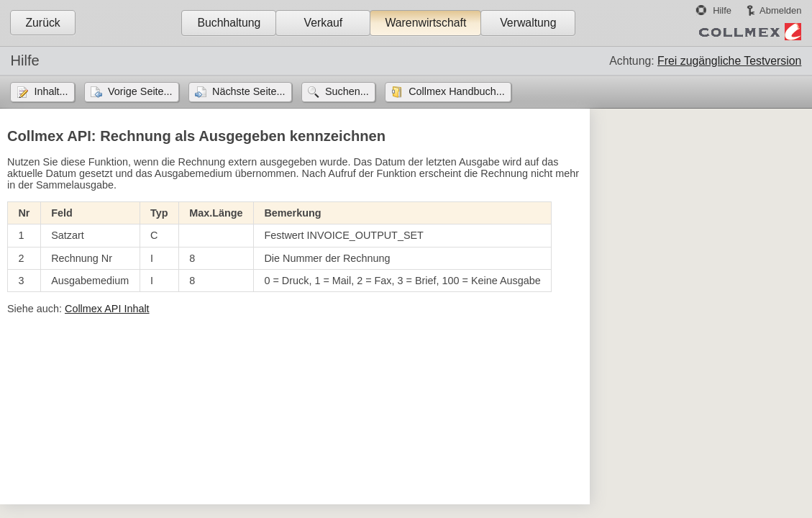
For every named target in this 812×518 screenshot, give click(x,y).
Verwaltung (528, 23)
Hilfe (722, 10)
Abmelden (780, 10)
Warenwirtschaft (425, 23)
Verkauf (324, 23)
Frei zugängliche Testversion (729, 61)
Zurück (42, 23)
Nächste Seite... (249, 91)
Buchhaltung (229, 23)
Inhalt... (51, 91)
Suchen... (347, 91)
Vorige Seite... (140, 91)
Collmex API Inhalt (107, 309)
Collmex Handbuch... (457, 91)
